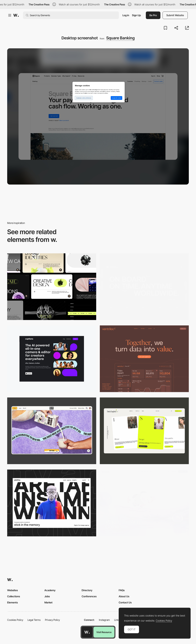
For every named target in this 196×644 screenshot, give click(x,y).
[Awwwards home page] (87, 632)
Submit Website (175, 15)
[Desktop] (52, 287)
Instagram (104, 620)
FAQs (122, 590)
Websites (12, 590)
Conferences (89, 596)
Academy (50, 590)
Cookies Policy (15, 620)
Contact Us (125, 602)
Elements (12, 602)
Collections (14, 596)
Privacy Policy (52, 620)
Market (48, 602)
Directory (87, 590)
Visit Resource (104, 632)
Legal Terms (34, 620)
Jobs (47, 596)
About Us (124, 596)
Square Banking (120, 38)
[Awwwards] (16, 15)
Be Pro (153, 15)
